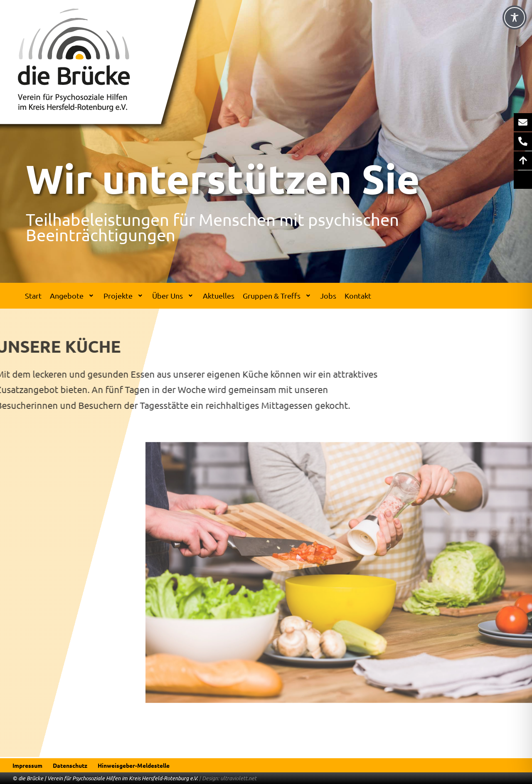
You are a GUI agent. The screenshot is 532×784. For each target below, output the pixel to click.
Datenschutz (70, 765)
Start (33, 296)
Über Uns (173, 296)
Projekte (124, 296)
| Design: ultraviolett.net (228, 778)
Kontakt (358, 296)
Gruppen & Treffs (277, 296)
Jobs (328, 296)
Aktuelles (219, 296)
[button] (73, 296)
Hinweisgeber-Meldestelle (134, 765)
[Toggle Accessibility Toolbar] (515, 17)
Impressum (27, 765)
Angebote (73, 296)
